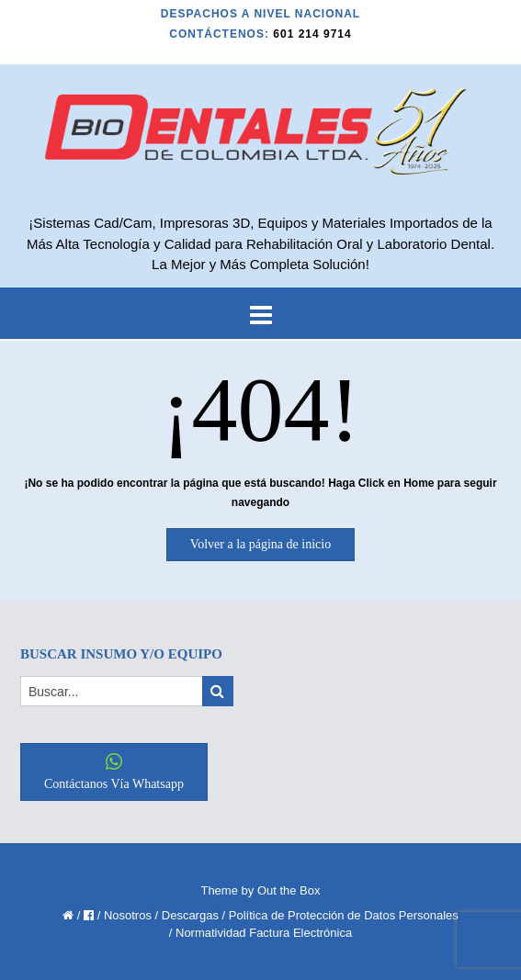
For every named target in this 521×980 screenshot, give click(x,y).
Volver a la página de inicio (260, 544)
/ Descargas (187, 915)
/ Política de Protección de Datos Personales (340, 915)
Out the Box (289, 890)
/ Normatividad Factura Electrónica (260, 933)
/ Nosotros (125, 915)
